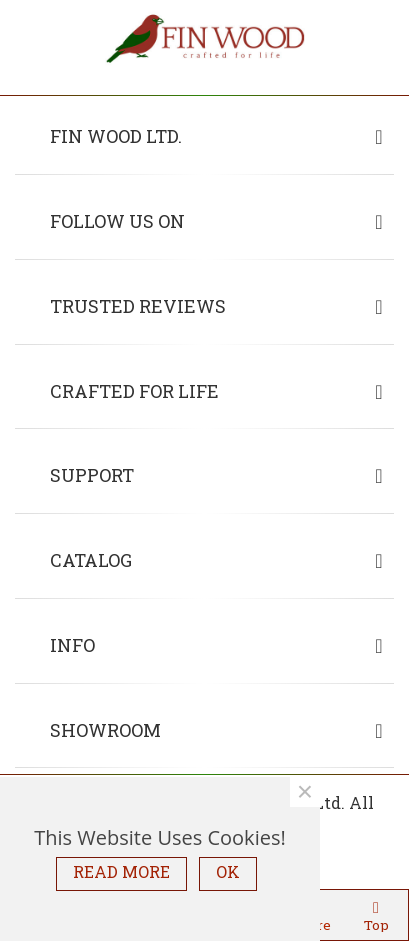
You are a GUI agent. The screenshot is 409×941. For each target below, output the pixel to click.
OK (228, 871)
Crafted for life (134, 391)
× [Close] (305, 792)
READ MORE (121, 871)
